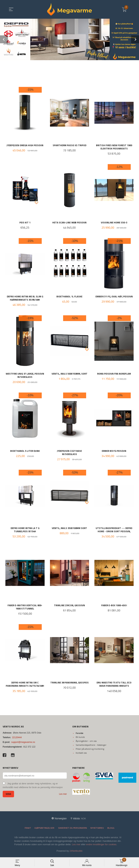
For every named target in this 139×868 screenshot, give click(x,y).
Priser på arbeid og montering (90, 751)
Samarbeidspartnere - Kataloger (91, 747)
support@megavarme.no (23, 744)
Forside (79, 735)
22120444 (17, 739)
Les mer (63, 796)
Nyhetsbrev (97, 830)
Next (135, 39)
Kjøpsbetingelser (44, 830)
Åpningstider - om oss (86, 743)
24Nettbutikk (76, 853)
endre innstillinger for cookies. (102, 846)
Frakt (28, 830)
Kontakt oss (81, 755)
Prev (4, 39)
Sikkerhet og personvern (72, 830)
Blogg (111, 830)
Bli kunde (80, 739)
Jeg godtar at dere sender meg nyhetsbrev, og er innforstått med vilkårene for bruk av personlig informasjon (33, 787)
